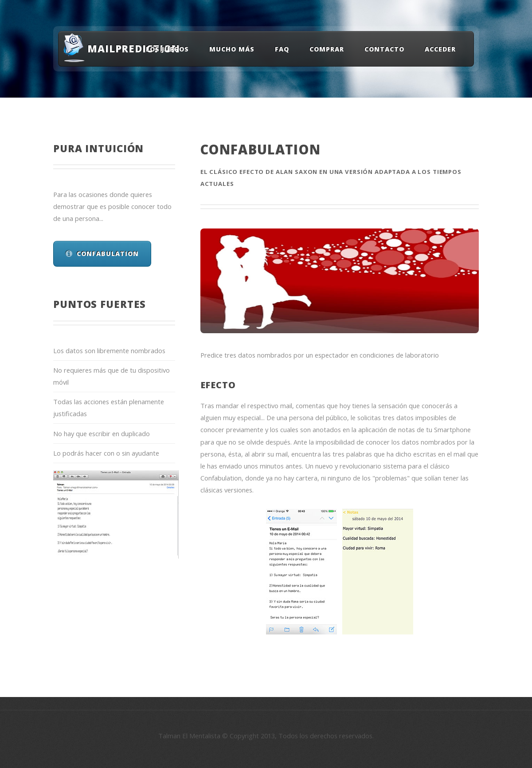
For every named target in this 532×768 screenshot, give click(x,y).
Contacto (384, 49)
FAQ (282, 49)
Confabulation (108, 254)
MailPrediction (128, 48)
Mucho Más (232, 49)
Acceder (440, 49)
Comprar (327, 49)
